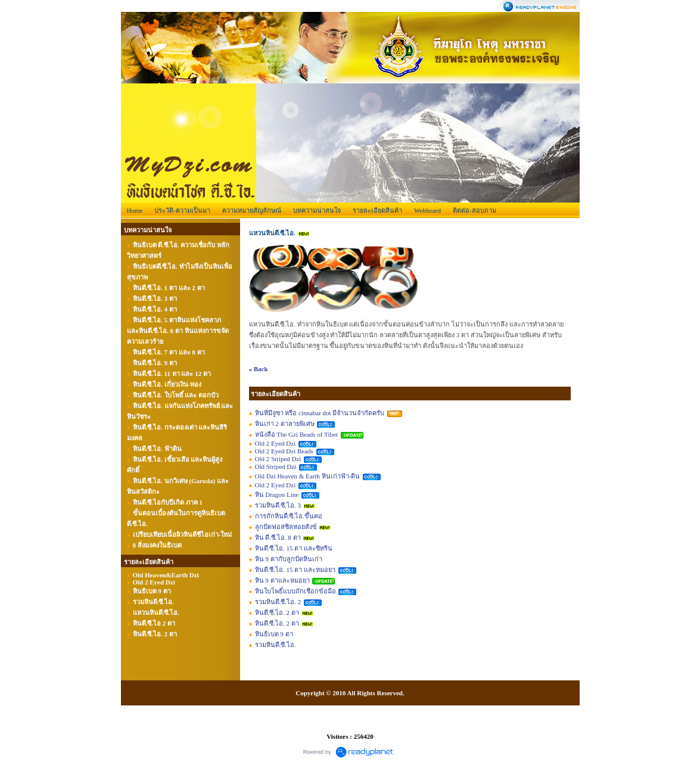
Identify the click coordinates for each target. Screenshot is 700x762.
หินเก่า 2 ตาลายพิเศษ (285, 424)
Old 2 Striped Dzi (278, 459)
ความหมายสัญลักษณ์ (252, 210)
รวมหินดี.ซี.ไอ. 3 (278, 505)
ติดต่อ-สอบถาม (475, 210)
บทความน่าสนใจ (317, 210)
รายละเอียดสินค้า (377, 210)
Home (135, 210)
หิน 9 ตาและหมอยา (282, 580)
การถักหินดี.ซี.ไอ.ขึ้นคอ (289, 516)
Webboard (427, 210)
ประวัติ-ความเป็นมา (182, 210)
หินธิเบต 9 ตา (274, 634)
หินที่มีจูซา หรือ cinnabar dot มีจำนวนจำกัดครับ (320, 413)
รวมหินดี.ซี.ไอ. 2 (278, 602)
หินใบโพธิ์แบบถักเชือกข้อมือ (295, 591)
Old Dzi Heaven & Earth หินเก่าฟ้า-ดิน (308, 476)
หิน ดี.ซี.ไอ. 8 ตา (278, 537)
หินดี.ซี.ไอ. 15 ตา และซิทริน (294, 548)
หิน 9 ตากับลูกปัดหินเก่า (289, 559)
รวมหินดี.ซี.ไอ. (276, 645)
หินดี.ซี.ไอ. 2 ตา (277, 612)
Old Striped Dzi (276, 466)
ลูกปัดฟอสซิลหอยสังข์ (286, 527)
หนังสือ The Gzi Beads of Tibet (296, 434)
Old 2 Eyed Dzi (276, 443)
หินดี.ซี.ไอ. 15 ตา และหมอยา (295, 570)
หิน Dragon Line (277, 494)
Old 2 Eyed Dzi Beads (284, 451)
